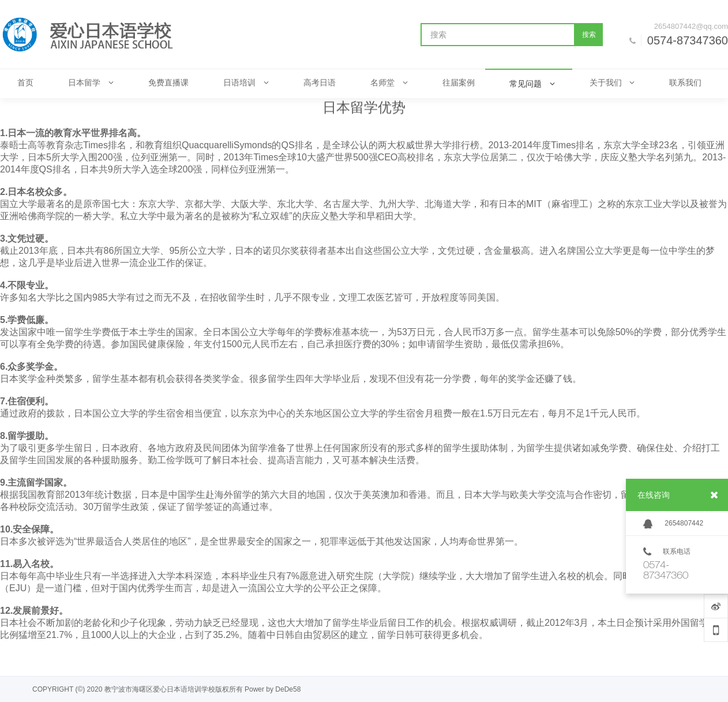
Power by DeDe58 (273, 689)
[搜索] (498, 35)
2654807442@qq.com (691, 26)
